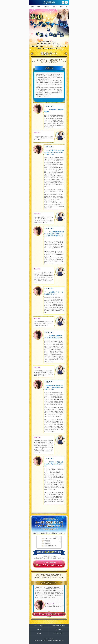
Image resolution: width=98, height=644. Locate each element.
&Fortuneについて (39, 626)
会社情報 (39, 633)
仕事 (39, 7)
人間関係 (46, 7)
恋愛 (32, 7)
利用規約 (39, 629)
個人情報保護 (59, 629)
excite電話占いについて (59, 626)
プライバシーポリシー (59, 633)
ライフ (54, 7)
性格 (61, 7)
